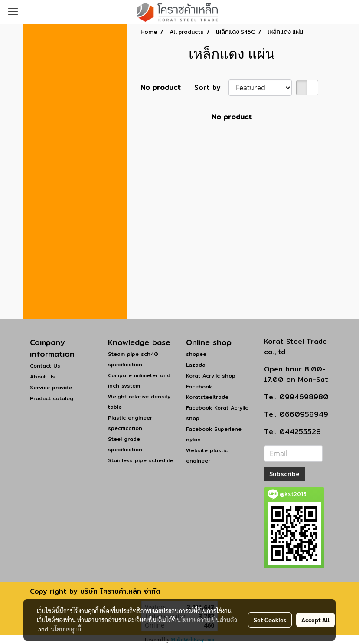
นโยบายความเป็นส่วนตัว (207, 620)
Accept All (315, 620)
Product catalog (52, 398)
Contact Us (45, 366)
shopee (196, 354)
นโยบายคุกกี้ (66, 629)
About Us (42, 376)
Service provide (51, 387)
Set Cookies (270, 620)
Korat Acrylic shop (211, 376)
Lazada (196, 365)
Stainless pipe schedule (140, 460)
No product (161, 88)
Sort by (211, 88)
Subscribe (284, 474)
